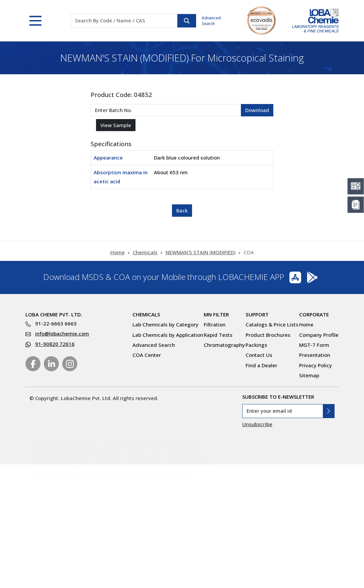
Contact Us (259, 355)
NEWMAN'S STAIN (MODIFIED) (201, 256)
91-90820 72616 (55, 344)
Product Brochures (268, 335)
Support (257, 314)
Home (118, 256)
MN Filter (216, 314)
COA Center (147, 355)
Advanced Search (211, 21)
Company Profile (319, 335)
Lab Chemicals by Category (165, 324)
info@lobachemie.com (62, 333)
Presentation (315, 355)
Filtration (215, 324)
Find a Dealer (261, 365)
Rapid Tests (218, 335)
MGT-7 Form (314, 345)
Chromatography (224, 345)
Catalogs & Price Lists (272, 324)
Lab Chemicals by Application (168, 335)
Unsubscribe (257, 424)
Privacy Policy (315, 365)
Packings (256, 345)
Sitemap (309, 375)
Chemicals (145, 256)
